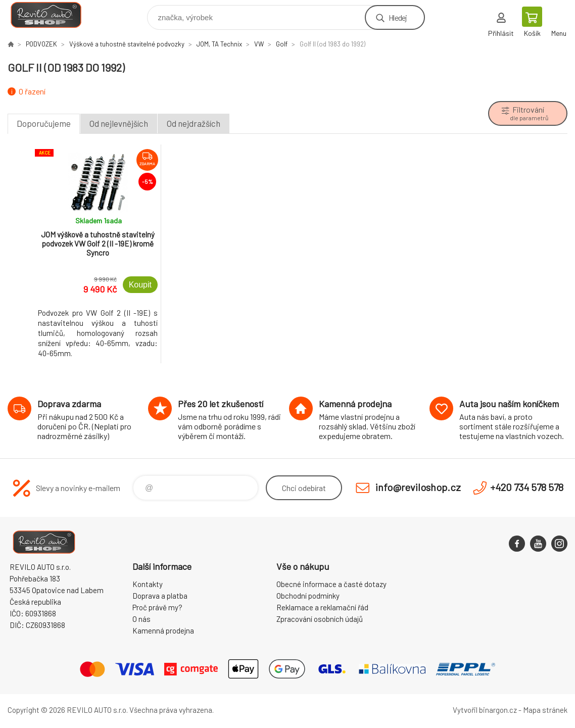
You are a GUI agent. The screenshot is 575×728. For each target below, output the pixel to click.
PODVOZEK (41, 44)
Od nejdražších (194, 123)
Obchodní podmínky (308, 596)
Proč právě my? (157, 607)
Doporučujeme (44, 123)
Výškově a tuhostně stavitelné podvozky (127, 44)
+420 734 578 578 (527, 487)
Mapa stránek (545, 710)
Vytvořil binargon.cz (485, 710)
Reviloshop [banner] (52, 15)
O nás (141, 619)
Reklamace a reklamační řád (322, 607)
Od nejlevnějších (119, 123)
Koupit (140, 285)
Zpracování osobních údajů (320, 619)
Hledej (398, 17)
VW (259, 44)
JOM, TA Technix (219, 44)
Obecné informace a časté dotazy (331, 584)
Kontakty (148, 584)
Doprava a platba (160, 596)
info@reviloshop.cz (418, 487)
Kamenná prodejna (163, 630)
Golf (282, 44)
